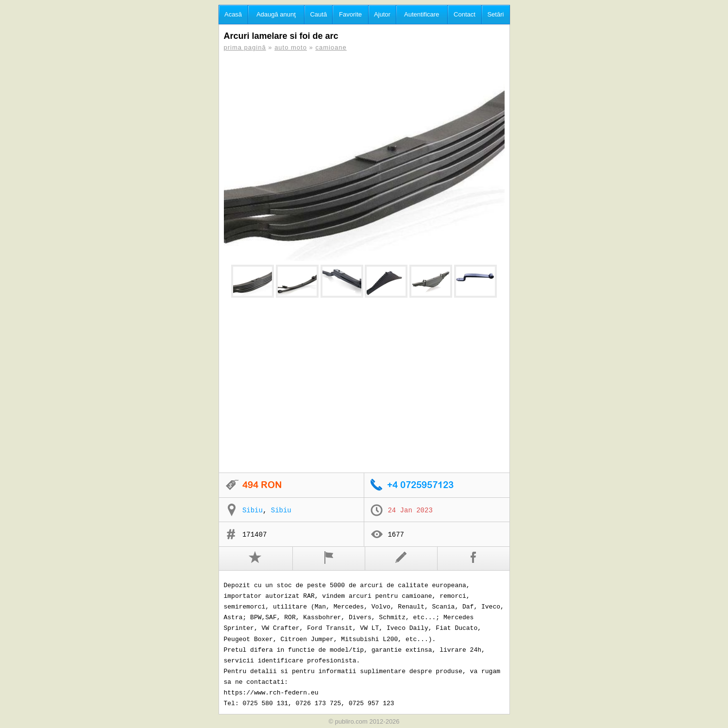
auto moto (291, 47)
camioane (331, 47)
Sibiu (253, 510)
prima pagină (245, 47)
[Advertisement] (364, 386)
